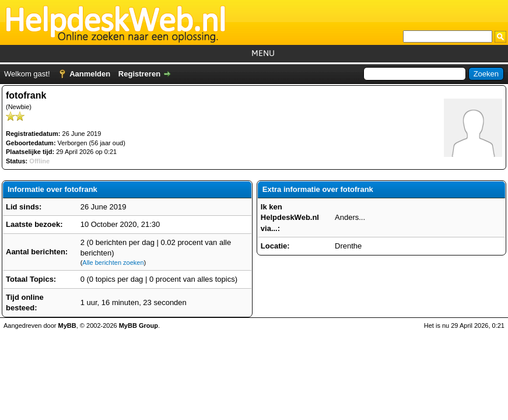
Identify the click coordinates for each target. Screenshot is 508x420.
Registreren (139, 74)
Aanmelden (90, 74)
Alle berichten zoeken (113, 262)
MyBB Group (139, 325)
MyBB (67, 325)
